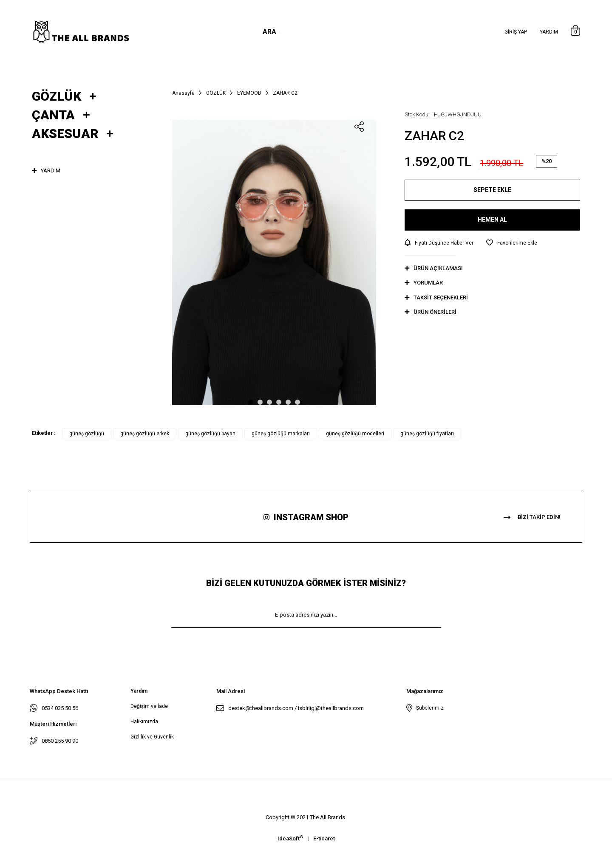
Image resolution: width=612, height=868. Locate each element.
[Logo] (90, 32)
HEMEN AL (492, 220)
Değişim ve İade (149, 706)
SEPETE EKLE (492, 190)
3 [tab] (269, 402)
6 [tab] (297, 402)
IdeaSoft (290, 838)
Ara (269, 32)
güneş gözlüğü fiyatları (427, 434)
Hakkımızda (144, 721)
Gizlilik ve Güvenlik (152, 737)
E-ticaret (324, 838)
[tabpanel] (274, 262)
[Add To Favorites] (512, 243)
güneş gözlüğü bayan (210, 434)
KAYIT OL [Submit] (306, 640)
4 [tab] (279, 402)
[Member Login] (516, 32)
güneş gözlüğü (87, 434)
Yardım (549, 32)
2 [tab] (260, 402)
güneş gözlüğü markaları (281, 434)
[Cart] (575, 32)
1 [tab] (251, 402)
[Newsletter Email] (306, 615)
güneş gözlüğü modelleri (355, 434)
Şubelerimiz (429, 708)
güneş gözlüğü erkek (145, 434)
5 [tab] (288, 402)
